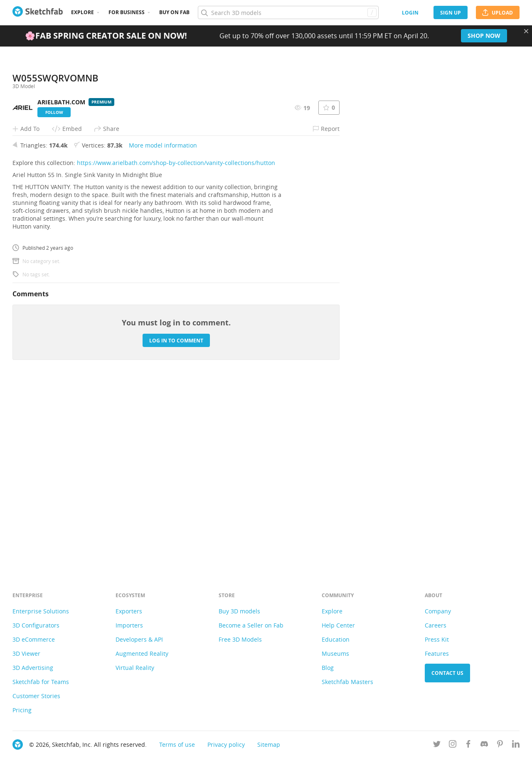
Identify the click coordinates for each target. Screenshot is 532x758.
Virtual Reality (135, 668)
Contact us (447, 673)
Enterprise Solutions (41, 611)
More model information (163, 329)
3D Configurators (36, 625)
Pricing (22, 710)
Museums (335, 653)
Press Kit (437, 639)
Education (336, 639)
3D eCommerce (34, 639)
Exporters (129, 611)
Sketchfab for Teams (41, 682)
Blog (328, 668)
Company (438, 611)
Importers (129, 625)
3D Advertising (33, 668)
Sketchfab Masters (347, 682)
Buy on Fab (174, 12)
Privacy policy (226, 744)
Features (437, 653)
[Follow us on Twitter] (437, 745)
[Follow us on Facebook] (468, 745)
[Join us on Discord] (484, 745)
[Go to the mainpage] (38, 12)
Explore (83, 12)
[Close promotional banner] (526, 31)
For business (127, 12)
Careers (436, 625)
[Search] (288, 12)
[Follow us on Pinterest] (500, 745)
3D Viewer (26, 653)
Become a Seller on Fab (251, 625)
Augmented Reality (142, 653)
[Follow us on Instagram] (453, 745)
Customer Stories (36, 696)
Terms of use (177, 744)
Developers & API (139, 639)
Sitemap (269, 744)
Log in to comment (176, 523)
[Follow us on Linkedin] (516, 745)
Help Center (338, 625)
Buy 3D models (239, 611)
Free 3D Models (240, 639)
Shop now (484, 36)
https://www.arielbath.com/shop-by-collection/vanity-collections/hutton (176, 346)
